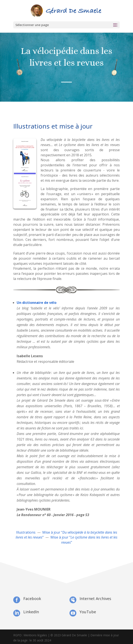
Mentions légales (35, 635)
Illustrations (26, 532)
